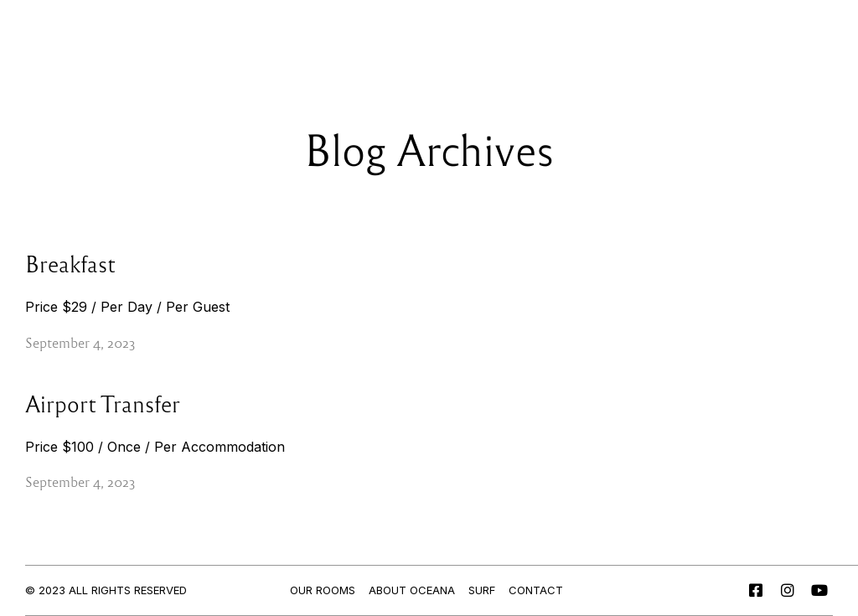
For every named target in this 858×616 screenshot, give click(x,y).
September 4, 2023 (80, 342)
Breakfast (70, 263)
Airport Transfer (103, 403)
